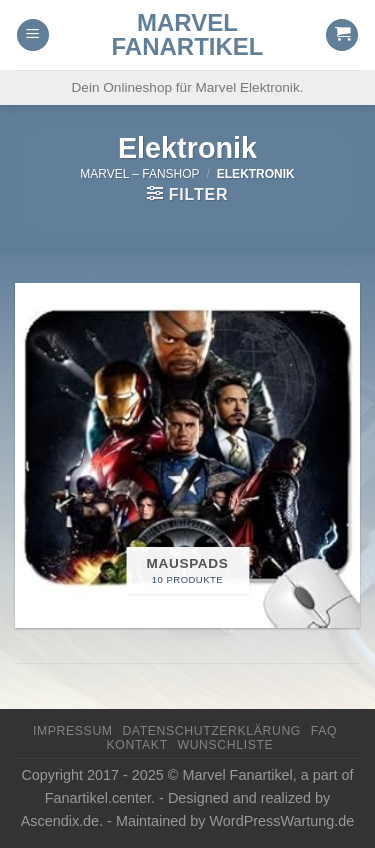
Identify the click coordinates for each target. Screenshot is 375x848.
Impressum (73, 731)
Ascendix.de (60, 821)
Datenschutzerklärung (211, 731)
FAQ (324, 731)
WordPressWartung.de (282, 821)
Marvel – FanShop (139, 174)
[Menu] (33, 35)
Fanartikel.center (98, 798)
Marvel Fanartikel (188, 35)
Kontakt (137, 745)
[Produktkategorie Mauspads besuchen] (187, 455)
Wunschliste (226, 745)
